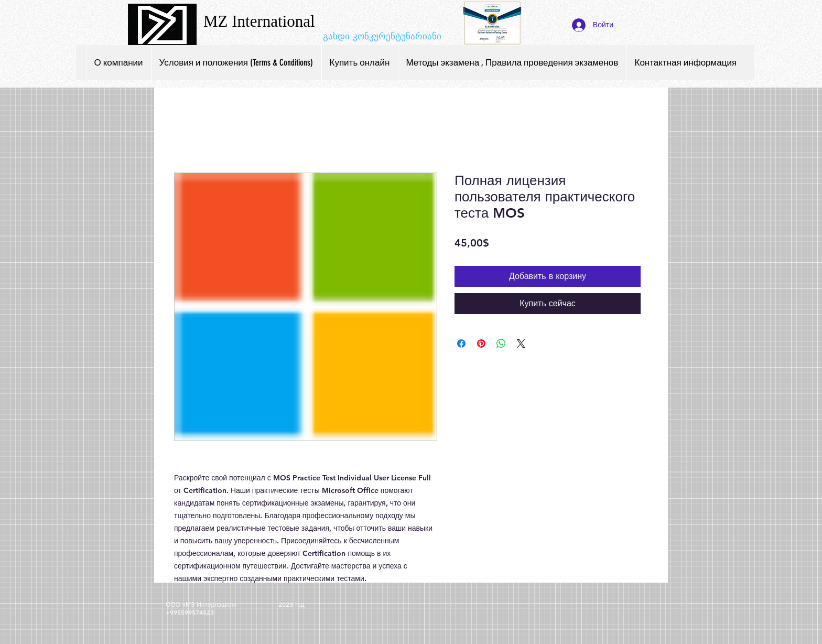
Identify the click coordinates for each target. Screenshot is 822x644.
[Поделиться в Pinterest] (481, 344)
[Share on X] (521, 344)
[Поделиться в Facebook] (461, 344)
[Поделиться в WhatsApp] (501, 344)
